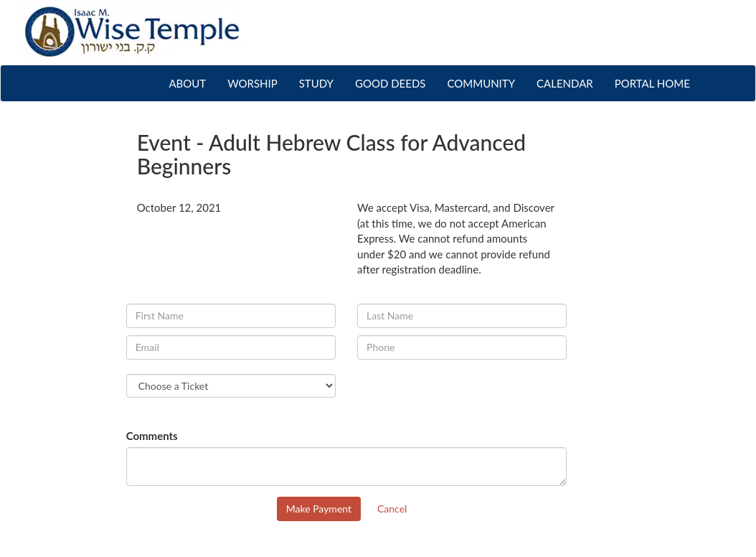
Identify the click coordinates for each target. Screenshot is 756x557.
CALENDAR (565, 83)
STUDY (316, 83)
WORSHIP (252, 83)
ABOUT (193, 83)
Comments (152, 436)
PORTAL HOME (652, 83)
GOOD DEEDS (391, 83)
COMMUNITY (481, 83)
